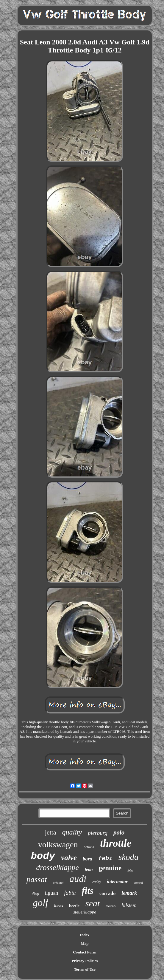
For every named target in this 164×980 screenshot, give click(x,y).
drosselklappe (57, 867)
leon (89, 869)
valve (69, 858)
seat (93, 903)
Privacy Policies (85, 961)
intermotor (117, 881)
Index (85, 935)
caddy (97, 882)
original (58, 883)
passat (37, 880)
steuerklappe (85, 912)
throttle (116, 843)
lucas (59, 906)
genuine (110, 868)
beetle (74, 906)
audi (78, 879)
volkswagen (58, 844)
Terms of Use (85, 969)
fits (88, 891)
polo (119, 832)
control (138, 883)
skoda (129, 857)
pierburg (98, 833)
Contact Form (85, 952)
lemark (129, 893)
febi (105, 859)
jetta (51, 832)
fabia (70, 893)
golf (40, 903)
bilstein (129, 905)
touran (111, 906)
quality (72, 832)
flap (36, 894)
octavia (89, 847)
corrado (107, 893)
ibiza (130, 870)
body (43, 856)
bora (88, 859)
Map (85, 943)
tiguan (51, 893)
